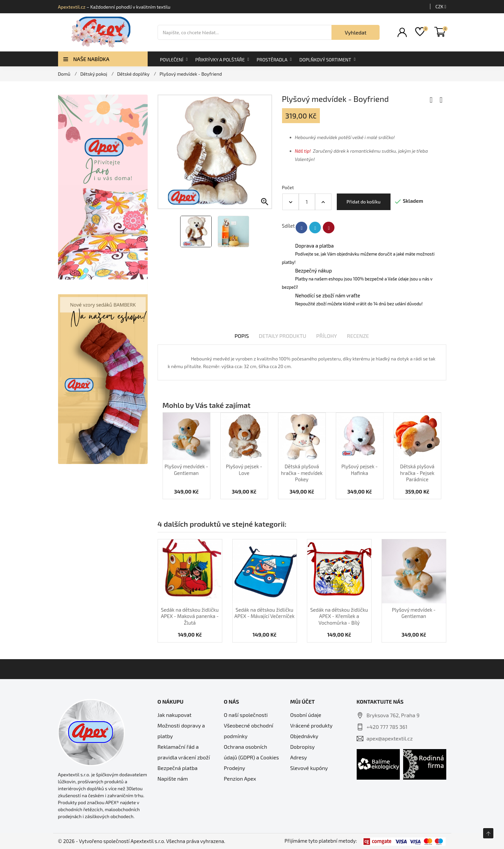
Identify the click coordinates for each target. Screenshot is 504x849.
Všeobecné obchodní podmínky (249, 731)
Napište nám (173, 778)
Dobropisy (303, 747)
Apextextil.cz (72, 7)
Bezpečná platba (178, 768)
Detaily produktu (283, 336)
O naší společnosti (246, 715)
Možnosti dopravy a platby (181, 731)
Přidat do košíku (364, 202)
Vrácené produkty (312, 725)
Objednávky (304, 736)
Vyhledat (356, 32)
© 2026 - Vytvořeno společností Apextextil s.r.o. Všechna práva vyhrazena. (142, 841)
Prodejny (235, 768)
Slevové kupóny (309, 768)
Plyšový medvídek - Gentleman (186, 470)
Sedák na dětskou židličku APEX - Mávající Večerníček (264, 613)
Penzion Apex (240, 778)
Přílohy (327, 336)
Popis (242, 336)
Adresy (299, 757)
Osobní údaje (306, 715)
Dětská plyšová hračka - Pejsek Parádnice (417, 473)
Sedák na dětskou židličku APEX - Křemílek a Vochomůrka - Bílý (339, 616)
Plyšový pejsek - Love (244, 470)
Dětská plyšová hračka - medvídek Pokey (302, 473)
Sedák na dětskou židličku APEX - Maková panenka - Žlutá (190, 616)
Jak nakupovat (175, 715)
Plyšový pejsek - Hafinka (360, 470)
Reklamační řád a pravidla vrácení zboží (184, 752)
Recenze (358, 336)
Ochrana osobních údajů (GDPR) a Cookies (252, 752)
